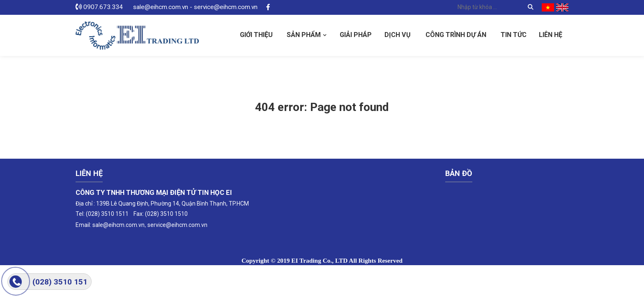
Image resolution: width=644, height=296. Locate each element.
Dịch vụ (398, 35)
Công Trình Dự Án (456, 35)
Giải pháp (356, 35)
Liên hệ (551, 35)
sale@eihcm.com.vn (118, 225)
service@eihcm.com (174, 225)
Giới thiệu (256, 35)
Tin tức (514, 35)
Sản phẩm (304, 35)
